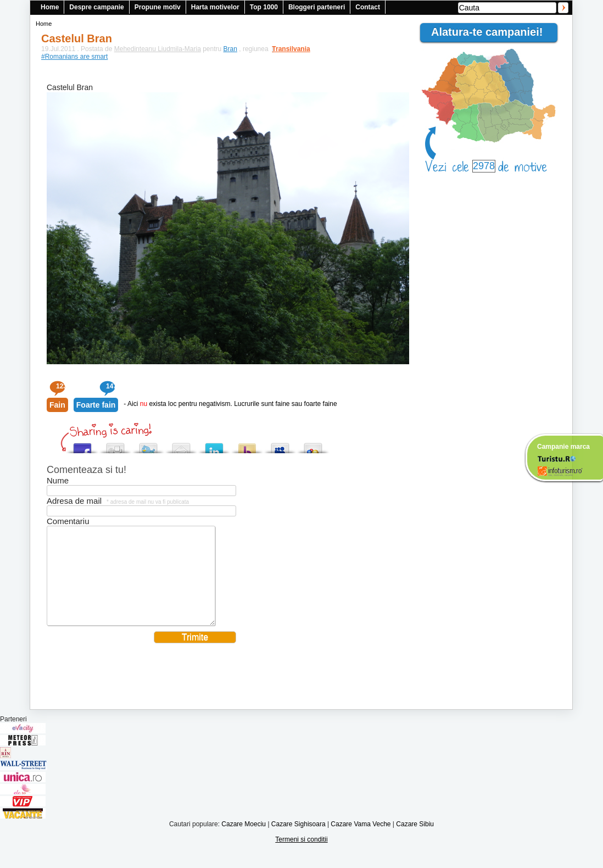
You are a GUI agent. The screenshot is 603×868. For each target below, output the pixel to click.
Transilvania (286, 49)
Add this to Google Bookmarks (313, 445)
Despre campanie (96, 7)
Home (50, 7)
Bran (230, 49)
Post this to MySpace (280, 445)
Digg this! (115, 445)
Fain (57, 405)
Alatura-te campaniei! (492, 32)
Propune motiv (158, 7)
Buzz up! (247, 445)
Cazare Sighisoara (298, 841)
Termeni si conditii (301, 856)
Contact (368, 7)
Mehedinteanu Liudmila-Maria (158, 49)
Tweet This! (148, 445)
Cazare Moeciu (244, 841)
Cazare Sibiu (415, 841)
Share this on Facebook (82, 445)
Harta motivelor (215, 7)
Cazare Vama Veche (361, 841)
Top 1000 (264, 7)
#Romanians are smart (74, 57)
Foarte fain (96, 405)
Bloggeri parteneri (317, 7)
